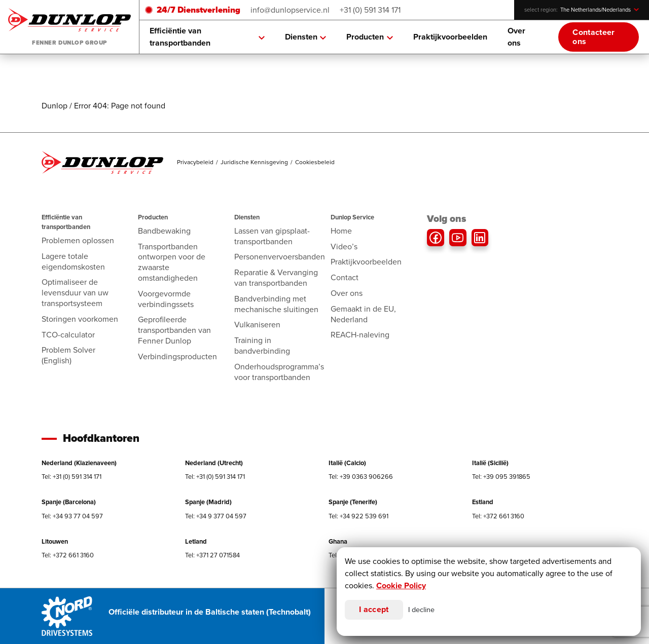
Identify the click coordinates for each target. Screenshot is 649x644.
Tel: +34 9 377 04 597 (216, 516)
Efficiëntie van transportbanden (207, 37)
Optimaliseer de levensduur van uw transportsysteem (75, 293)
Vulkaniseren (257, 325)
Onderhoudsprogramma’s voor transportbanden (279, 372)
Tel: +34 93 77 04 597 (72, 516)
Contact (345, 277)
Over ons (516, 37)
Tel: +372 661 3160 (498, 516)
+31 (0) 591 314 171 (370, 10)
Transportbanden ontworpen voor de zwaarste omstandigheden (172, 262)
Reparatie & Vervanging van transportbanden (276, 278)
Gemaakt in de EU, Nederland (363, 314)
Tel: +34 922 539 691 (358, 516)
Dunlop (55, 106)
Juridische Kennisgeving (254, 162)
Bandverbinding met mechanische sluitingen (276, 304)
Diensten (306, 37)
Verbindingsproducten (177, 356)
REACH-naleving (360, 335)
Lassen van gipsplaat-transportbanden (272, 236)
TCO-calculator (68, 335)
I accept (374, 609)
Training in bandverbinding (262, 346)
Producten (370, 37)
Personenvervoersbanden (280, 257)
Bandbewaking (164, 231)
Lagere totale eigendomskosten (73, 261)
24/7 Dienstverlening (199, 10)
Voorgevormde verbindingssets (166, 299)
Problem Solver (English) (68, 355)
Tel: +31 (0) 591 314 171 (71, 477)
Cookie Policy (401, 585)
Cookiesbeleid (315, 162)
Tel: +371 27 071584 (212, 555)
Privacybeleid (195, 162)
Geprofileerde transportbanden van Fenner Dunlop (174, 330)
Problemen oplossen (78, 240)
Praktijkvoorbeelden (450, 37)
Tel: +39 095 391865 (501, 477)
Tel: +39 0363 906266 (361, 477)
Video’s (344, 247)
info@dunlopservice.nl (290, 10)
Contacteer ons (593, 37)
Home (341, 231)
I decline (421, 610)
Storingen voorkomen (80, 319)
